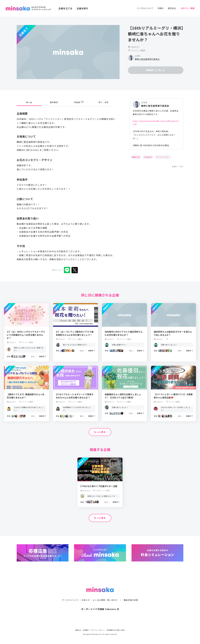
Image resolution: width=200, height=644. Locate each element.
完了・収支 (104, 102)
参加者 (79, 102)
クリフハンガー (164, 157)
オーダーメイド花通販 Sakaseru (100, 604)
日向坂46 (149, 157)
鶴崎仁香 (136, 157)
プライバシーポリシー (98, 630)
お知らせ (86, 595)
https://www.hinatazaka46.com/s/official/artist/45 (156, 123)
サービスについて (70, 595)
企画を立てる (65, 8)
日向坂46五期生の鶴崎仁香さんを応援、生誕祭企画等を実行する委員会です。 (156, 112)
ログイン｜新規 (188, 8)
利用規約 (86, 630)
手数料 (160, 8)
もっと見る (100, 432)
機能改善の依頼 (131, 595)
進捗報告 (54, 102)
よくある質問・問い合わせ (105, 595)
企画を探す (82, 8)
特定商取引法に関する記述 (116, 630)
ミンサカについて (145, 8)
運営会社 (172, 8)
